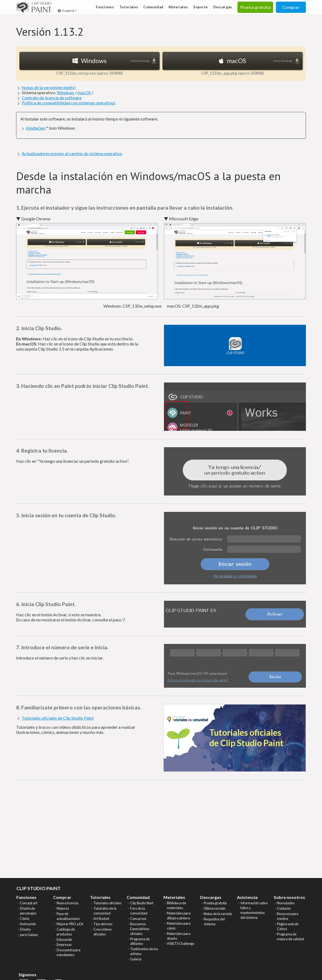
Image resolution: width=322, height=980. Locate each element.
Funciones (105, 7)
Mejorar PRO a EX (70, 924)
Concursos (138, 919)
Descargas (223, 7)
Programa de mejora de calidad (290, 937)
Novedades (286, 903)
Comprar (291, 7)
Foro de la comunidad (139, 911)
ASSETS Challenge (181, 943)
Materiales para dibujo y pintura (179, 916)
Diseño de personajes (28, 911)
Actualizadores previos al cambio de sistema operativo (72, 153)
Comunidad (153, 7)
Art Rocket (101, 919)
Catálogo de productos (66, 932)
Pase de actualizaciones (68, 916)
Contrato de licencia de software (52, 98)
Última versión (215, 908)
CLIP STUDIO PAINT (39, 888)
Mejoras (63, 908)
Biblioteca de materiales (177, 905)
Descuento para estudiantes (69, 952)
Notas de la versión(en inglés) (49, 87)
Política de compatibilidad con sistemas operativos (69, 103)
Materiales (178, 7)
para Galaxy (29, 935)
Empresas (64, 945)
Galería (136, 959)
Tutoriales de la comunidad (105, 911)
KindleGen (36, 128)
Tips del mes (103, 924)
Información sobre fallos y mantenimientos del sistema (254, 910)
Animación (28, 924)
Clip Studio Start (142, 903)
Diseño (25, 929)
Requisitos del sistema (214, 921)
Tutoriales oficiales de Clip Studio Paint (58, 718)
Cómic (25, 919)
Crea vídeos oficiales (103, 932)
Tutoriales (129, 7)
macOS (84, 92)
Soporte (200, 7)
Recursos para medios (288, 916)
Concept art (29, 903)
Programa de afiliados (140, 941)
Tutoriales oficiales (107, 903)
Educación (64, 939)
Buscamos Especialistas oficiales (140, 929)
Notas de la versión (218, 914)
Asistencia (247, 897)
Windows (66, 92)
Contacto (284, 908)
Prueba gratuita (215, 903)
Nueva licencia (67, 903)
